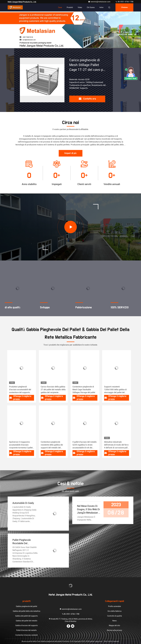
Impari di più (71, 153)
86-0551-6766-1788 (124, 2)
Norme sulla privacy (114, 630)
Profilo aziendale (115, 606)
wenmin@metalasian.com (99, 2)
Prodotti (70, 7)
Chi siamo (91, 7)
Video (80, 7)
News (114, 621)
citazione (124, 7)
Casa (60, 7)
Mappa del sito (114, 625)
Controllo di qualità (115, 616)
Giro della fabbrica (115, 611)
